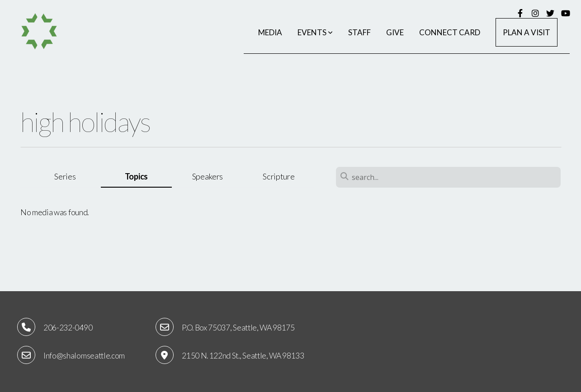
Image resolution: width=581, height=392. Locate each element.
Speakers (208, 176)
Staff (359, 32)
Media (270, 32)
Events (315, 32)
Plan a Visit (527, 32)
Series (65, 176)
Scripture (279, 176)
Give (395, 32)
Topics (136, 176)
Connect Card (450, 32)
